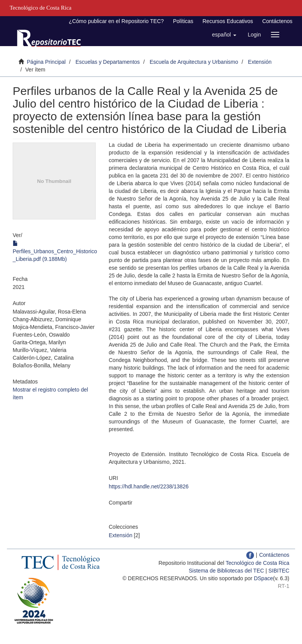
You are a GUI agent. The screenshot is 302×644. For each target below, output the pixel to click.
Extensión (260, 62)
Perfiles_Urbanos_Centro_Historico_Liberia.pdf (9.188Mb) (55, 251)
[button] (224, 35)
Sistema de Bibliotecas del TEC (226, 571)
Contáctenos (277, 21)
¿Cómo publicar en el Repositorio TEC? (116, 21)
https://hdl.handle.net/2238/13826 (149, 486)
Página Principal (46, 62)
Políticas (183, 21)
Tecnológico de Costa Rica (257, 563)
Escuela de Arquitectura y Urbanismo (194, 62)
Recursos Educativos (228, 21)
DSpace (264, 578)
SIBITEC (279, 571)
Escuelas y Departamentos (108, 62)
